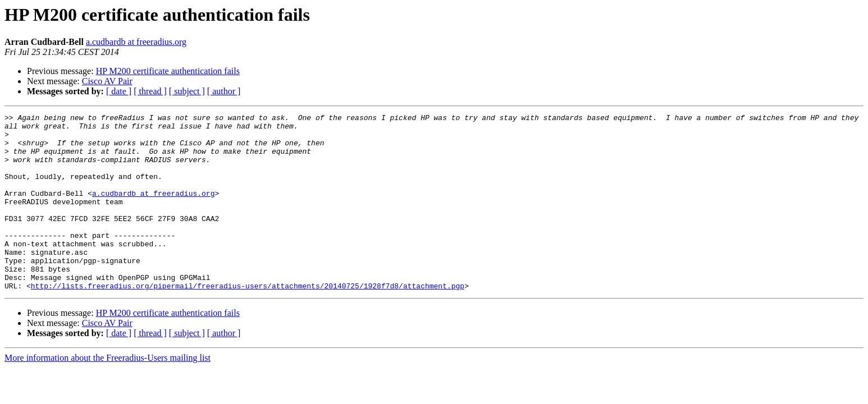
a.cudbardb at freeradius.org (136, 42)
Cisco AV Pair (107, 81)
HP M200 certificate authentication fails (168, 71)
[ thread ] (150, 91)
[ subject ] (187, 91)
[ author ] (224, 91)
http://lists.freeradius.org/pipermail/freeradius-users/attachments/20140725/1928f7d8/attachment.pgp (248, 321)
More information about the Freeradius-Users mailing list (108, 393)
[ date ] (119, 91)
